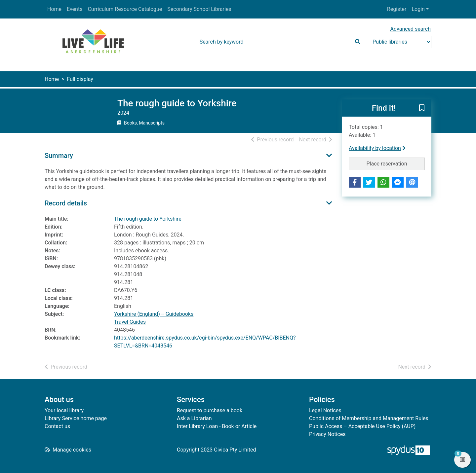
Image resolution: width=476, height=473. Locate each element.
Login (418, 9)
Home (54, 9)
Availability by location (377, 148)
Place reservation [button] (396, 163)
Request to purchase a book (210, 410)
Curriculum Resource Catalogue (125, 9)
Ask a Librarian (194, 418)
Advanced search (411, 29)
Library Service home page (76, 418)
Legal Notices (325, 410)
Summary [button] (59, 156)
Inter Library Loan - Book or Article (217, 426)
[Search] (358, 42)
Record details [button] (66, 203)
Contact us (57, 426)
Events (75, 9)
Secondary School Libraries (199, 9)
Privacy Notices (327, 434)
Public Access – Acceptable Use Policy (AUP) (362, 426)
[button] (422, 108)
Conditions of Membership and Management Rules (369, 418)
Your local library (64, 410)
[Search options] (399, 42)
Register (397, 9)
